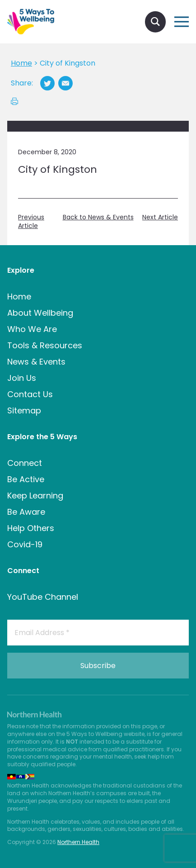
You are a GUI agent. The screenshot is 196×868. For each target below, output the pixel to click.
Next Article (160, 217)
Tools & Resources (45, 345)
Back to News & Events (98, 217)
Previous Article (31, 222)
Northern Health (78, 842)
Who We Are (32, 329)
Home (19, 296)
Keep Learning (35, 496)
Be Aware (26, 512)
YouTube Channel (43, 597)
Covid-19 (25, 544)
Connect (25, 463)
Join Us (22, 378)
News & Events (36, 362)
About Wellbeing (40, 313)
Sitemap (24, 410)
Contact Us (30, 394)
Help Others (31, 528)
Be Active (26, 479)
